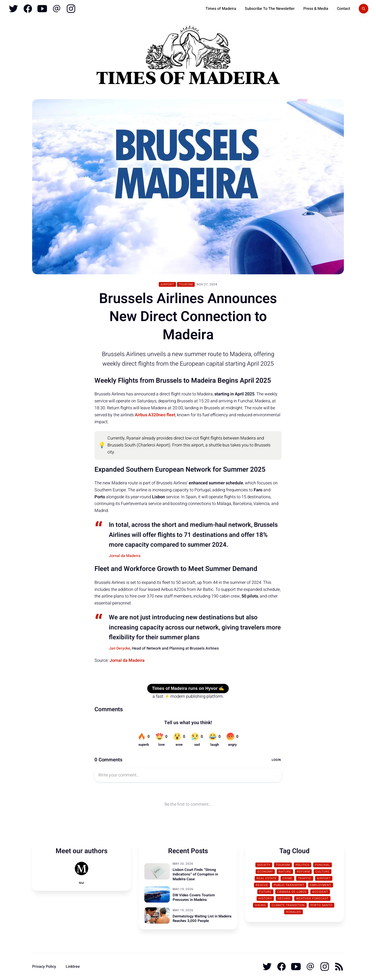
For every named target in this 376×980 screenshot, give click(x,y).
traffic (305, 878)
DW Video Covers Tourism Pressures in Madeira (194, 898)
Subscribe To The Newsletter (270, 9)
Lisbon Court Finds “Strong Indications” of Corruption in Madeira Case (195, 874)
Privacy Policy (44, 967)
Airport (167, 284)
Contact (344, 9)
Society (264, 865)
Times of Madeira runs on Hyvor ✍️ (188, 688)
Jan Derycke (120, 648)
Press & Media (316, 9)
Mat (82, 883)
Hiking (260, 905)
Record (284, 898)
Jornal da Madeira (125, 556)
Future (265, 892)
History (265, 898)
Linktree (73, 967)
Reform (303, 872)
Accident (320, 892)
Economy (265, 872)
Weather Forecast (312, 898)
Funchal (323, 865)
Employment (321, 885)
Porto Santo (321, 905)
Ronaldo (294, 912)
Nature (285, 872)
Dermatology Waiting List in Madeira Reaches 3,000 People (202, 919)
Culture (323, 872)
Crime (287, 878)
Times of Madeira (221, 9)
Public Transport (289, 885)
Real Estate (267, 878)
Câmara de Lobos (292, 892)
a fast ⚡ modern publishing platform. (188, 696)
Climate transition (288, 905)
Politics (303, 865)
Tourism (186, 284)
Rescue (262, 885)
